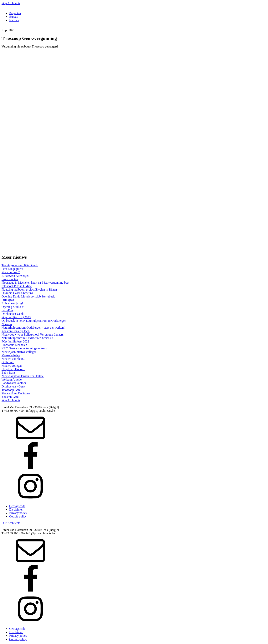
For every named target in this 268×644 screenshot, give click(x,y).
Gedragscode (17, 506)
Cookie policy (18, 516)
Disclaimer (16, 509)
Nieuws (14, 20)
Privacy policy (18, 513)
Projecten (15, 13)
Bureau (14, 17)
